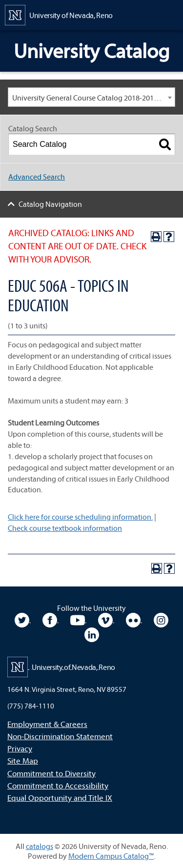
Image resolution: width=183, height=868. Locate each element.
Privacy (20, 748)
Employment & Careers (47, 724)
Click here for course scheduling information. (80, 517)
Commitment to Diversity (51, 773)
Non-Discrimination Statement (60, 736)
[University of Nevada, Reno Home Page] (59, 14)
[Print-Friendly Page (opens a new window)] (156, 237)
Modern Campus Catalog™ (111, 856)
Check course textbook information (65, 528)
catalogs (40, 846)
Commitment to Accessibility (58, 785)
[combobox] (91, 97)
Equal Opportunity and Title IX (60, 797)
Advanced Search (37, 177)
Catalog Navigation (50, 204)
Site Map (23, 760)
